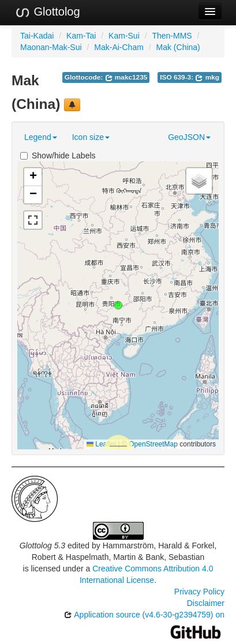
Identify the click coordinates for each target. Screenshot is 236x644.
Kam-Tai (81, 36)
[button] (118, 305)
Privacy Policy (199, 592)
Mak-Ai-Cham (119, 47)
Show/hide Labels (58, 156)
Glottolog (47, 12)
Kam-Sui (124, 36)
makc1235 (126, 77)
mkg (207, 77)
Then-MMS (172, 36)
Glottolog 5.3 (42, 545)
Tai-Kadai (37, 36)
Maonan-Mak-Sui (51, 47)
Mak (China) (178, 47)
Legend (41, 137)
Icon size (91, 137)
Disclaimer (206, 603)
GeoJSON (189, 137)
